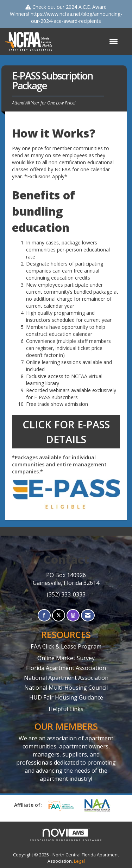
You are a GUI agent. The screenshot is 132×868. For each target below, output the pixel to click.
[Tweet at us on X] (59, 615)
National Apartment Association (66, 678)
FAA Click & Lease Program (66, 646)
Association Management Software (66, 835)
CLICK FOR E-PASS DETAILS (66, 432)
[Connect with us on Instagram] (73, 615)
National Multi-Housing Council (66, 688)
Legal (79, 861)
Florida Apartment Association (66, 668)
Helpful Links (66, 709)
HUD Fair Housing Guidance (66, 697)
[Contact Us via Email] (88, 615)
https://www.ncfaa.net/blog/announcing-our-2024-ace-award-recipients (76, 17)
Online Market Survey (66, 658)
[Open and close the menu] (89, 42)
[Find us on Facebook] (44, 615)
